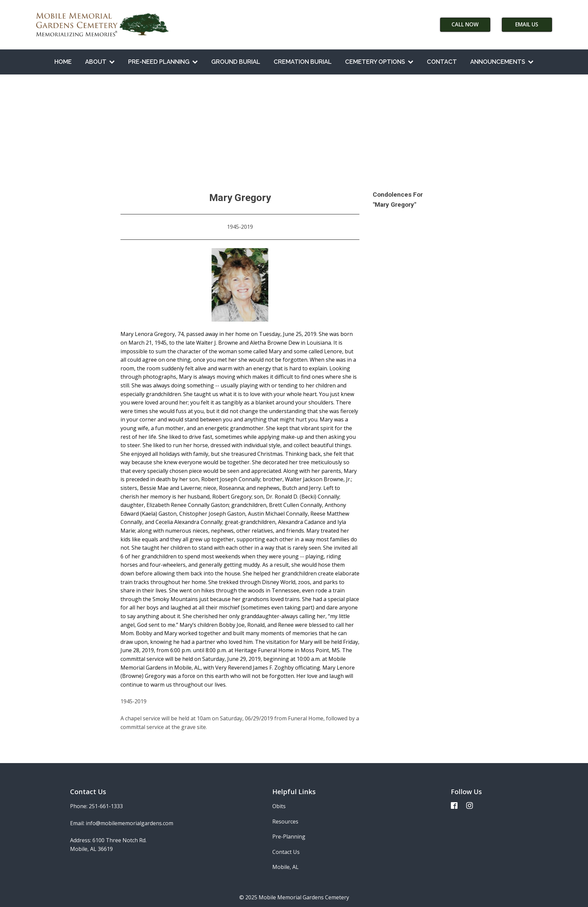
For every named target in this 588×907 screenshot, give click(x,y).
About (100, 62)
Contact (442, 62)
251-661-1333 (106, 806)
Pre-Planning (289, 837)
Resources (285, 822)
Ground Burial (236, 62)
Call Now (465, 24)
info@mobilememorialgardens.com (129, 823)
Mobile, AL (285, 867)
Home (63, 62)
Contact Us (286, 852)
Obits (279, 806)
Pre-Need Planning (163, 62)
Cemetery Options (379, 62)
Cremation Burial (303, 62)
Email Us (527, 24)
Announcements (502, 62)
